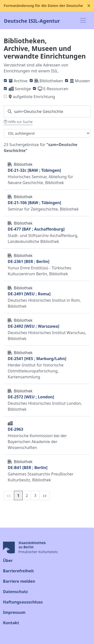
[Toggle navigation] (83, 20)
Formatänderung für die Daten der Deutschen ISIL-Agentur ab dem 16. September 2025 (44, 6)
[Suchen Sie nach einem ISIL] (47, 111)
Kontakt (11, 623)
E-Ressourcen (56, 89)
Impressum (14, 612)
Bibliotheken (51, 81)
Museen (82, 81)
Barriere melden (19, 581)
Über (8, 560)
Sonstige (23, 89)
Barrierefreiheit (18, 571)
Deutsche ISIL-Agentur (32, 20)
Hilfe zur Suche (18, 122)
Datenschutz (15, 592)
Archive (21, 81)
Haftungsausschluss (23, 602)
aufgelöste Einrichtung (34, 97)
